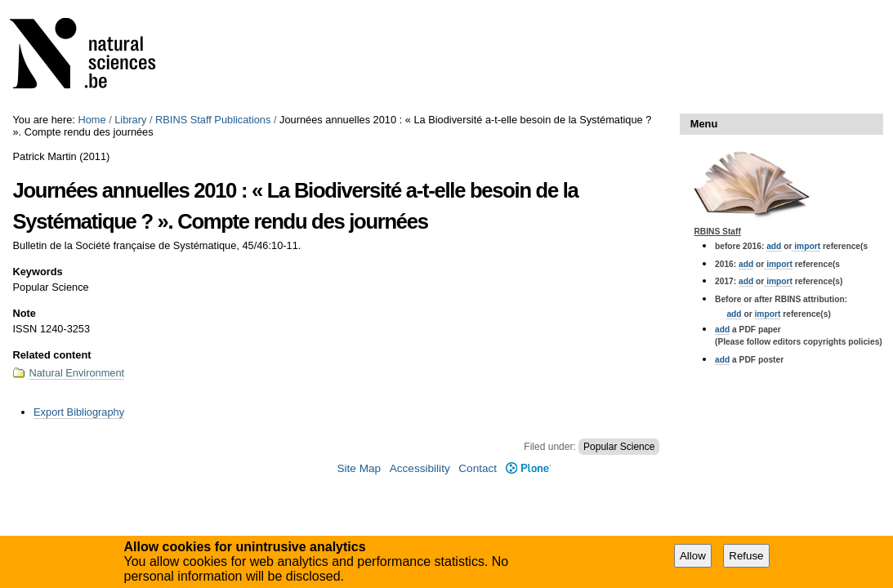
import (806, 246)
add (774, 246)
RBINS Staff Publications (213, 120)
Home (92, 120)
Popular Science (619, 447)
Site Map (359, 468)
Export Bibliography (79, 412)
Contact (478, 468)
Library (130, 120)
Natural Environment (76, 373)
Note (24, 313)
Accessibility (420, 468)
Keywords (37, 272)
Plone (528, 468)
